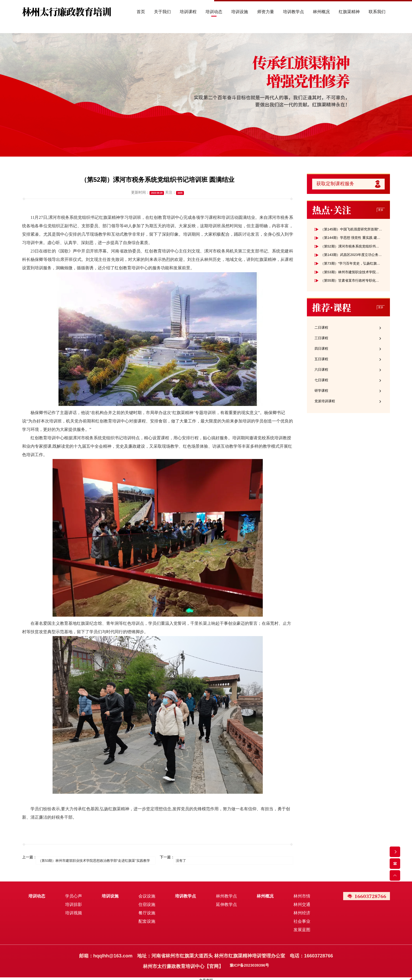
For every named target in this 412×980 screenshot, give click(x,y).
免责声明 (206, 977)
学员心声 (73, 893)
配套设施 (145, 919)
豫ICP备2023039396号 (249, 964)
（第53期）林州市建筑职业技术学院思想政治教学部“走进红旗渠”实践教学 (99, 857)
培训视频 (73, 910)
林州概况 (261, 893)
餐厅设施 (145, 910)
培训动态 (37, 893)
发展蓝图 (297, 927)
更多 (380, 212)
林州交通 (297, 902)
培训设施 (109, 893)
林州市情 (297, 893)
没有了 (185, 857)
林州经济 (297, 910)
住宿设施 (145, 902)
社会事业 (297, 919)
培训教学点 (183, 893)
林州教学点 (223, 893)
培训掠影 (73, 902)
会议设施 (145, 893)
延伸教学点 (223, 902)
